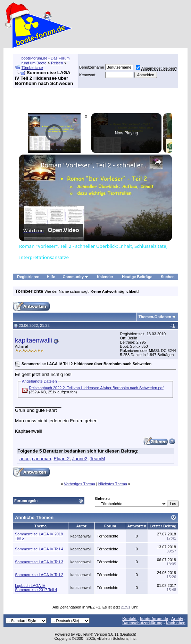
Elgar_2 (62, 459)
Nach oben (176, 623)
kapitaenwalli (34, 340)
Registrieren (28, 277)
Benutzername (92, 67)
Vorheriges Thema (80, 484)
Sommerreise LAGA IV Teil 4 (39, 549)
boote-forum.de (154, 619)
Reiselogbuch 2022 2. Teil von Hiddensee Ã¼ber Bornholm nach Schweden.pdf (96, 388)
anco (24, 459)
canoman (41, 459)
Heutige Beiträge (137, 277)
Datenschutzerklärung (142, 623)
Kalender (105, 277)
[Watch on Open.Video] (51, 230)
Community (76, 277)
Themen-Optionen (155, 317)
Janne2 (80, 459)
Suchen (168, 277)
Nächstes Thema (113, 484)
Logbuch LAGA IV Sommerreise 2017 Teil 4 (36, 588)
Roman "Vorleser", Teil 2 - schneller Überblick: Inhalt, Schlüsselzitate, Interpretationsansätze (94, 165)
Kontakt (129, 619)
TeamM (98, 459)
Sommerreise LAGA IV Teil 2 (39, 575)
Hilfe (51, 277)
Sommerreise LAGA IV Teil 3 (39, 562)
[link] (30, 166)
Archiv (177, 619)
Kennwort (87, 75)
